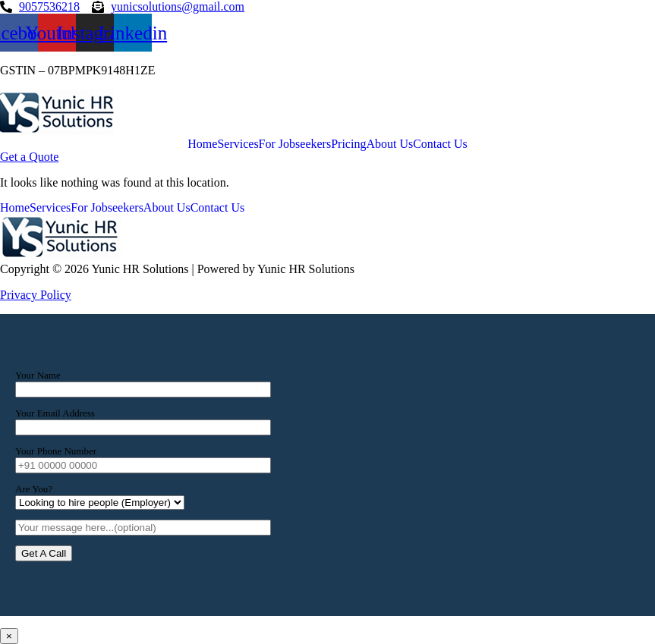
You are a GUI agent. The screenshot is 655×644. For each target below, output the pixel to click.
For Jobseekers (295, 144)
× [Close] (9, 636)
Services (238, 144)
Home (202, 144)
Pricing (348, 144)
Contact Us (440, 144)
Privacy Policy (36, 295)
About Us (389, 144)
